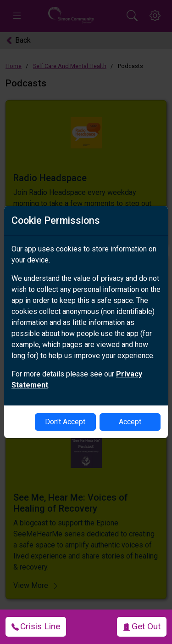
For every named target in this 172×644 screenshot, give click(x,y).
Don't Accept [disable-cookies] (65, 422)
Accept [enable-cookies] (130, 422)
